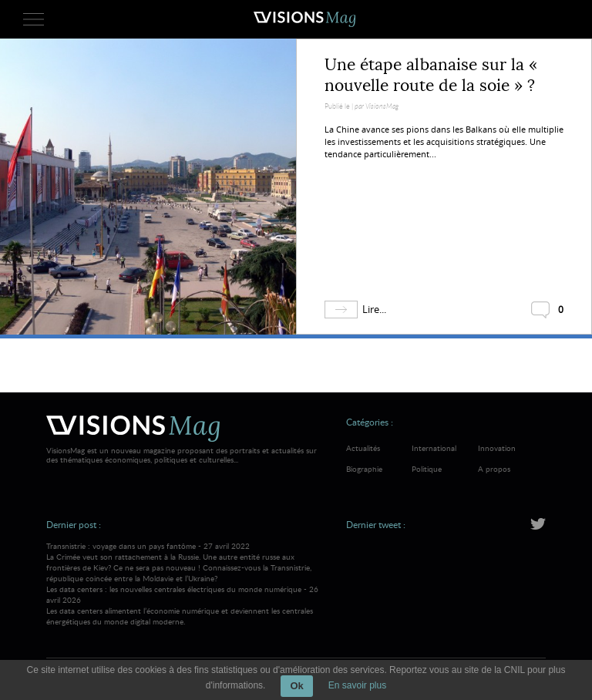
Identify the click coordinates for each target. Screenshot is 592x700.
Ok (296, 686)
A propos (494, 469)
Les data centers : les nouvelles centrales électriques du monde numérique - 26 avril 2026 (183, 605)
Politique (427, 469)
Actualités (363, 448)
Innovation (497, 448)
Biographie (364, 469)
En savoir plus (357, 685)
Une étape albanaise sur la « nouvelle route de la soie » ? (431, 75)
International (434, 448)
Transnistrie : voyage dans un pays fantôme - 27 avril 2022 (183, 562)
